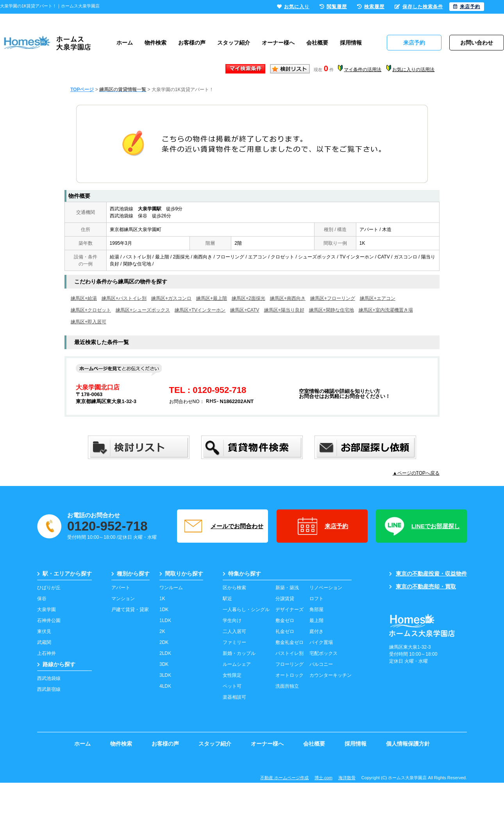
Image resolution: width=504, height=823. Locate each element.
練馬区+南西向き (288, 298)
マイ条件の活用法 (363, 70)
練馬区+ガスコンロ (171, 298)
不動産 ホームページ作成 (284, 778)
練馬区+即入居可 (88, 322)
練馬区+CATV (245, 310)
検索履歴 (371, 7)
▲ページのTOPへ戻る (416, 473)
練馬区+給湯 (84, 298)
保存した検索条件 (419, 7)
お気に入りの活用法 (413, 70)
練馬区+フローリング (333, 298)
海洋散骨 (347, 778)
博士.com (323, 778)
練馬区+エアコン (378, 298)
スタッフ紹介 (234, 43)
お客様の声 (192, 43)
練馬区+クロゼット (91, 310)
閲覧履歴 (333, 7)
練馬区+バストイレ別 (124, 298)
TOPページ (82, 90)
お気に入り (293, 7)
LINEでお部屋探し (421, 526)
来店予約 (322, 526)
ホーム (125, 43)
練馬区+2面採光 (248, 298)
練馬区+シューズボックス (143, 310)
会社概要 (317, 43)
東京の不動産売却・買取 (423, 586)
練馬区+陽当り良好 (284, 310)
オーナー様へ (278, 43)
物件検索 (155, 43)
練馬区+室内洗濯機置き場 (386, 310)
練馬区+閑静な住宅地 (332, 310)
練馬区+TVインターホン (200, 310)
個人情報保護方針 (408, 744)
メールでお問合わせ (223, 526)
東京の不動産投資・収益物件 (428, 574)
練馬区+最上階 (212, 298)
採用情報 (351, 43)
